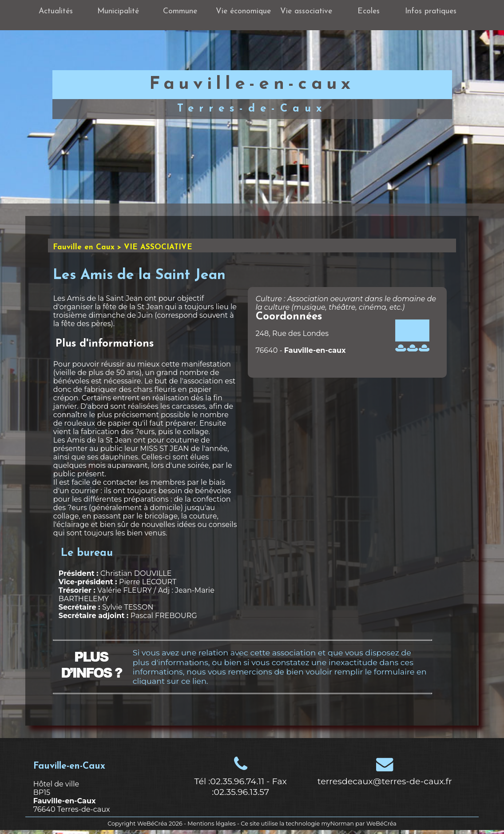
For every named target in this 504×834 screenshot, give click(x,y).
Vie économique (243, 11)
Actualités (56, 11)
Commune (180, 11)
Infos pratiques (431, 11)
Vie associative (306, 11)
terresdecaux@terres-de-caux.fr (385, 781)
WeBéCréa (152, 824)
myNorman (338, 824)
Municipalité (118, 11)
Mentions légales (211, 824)
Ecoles (369, 11)
